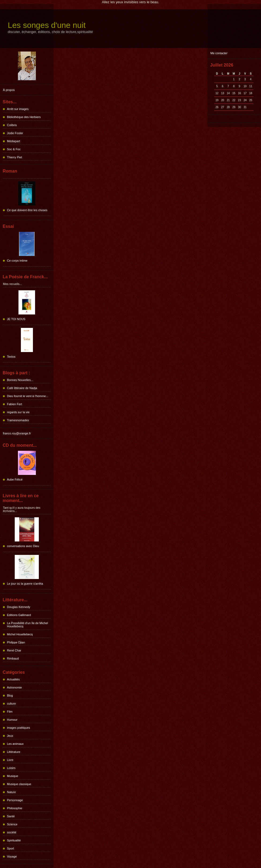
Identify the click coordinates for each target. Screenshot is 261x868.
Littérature (14, 752)
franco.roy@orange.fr (17, 433)
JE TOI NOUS (16, 319)
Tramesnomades (18, 420)
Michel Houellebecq (20, 634)
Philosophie (15, 808)
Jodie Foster (15, 133)
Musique (13, 776)
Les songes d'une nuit (47, 25)
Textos (11, 357)
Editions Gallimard (19, 615)
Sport (10, 848)
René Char (14, 650)
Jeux (10, 736)
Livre (10, 760)
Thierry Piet (14, 157)
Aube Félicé (15, 479)
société (12, 832)
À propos (9, 90)
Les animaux (15, 744)
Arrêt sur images (18, 109)
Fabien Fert (14, 404)
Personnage (15, 800)
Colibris (12, 125)
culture (11, 704)
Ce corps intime (17, 261)
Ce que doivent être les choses (27, 210)
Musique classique (19, 784)
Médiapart (14, 141)
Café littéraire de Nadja (22, 388)
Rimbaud (13, 658)
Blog (10, 695)
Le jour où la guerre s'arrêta (25, 584)
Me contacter (219, 53)
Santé (11, 816)
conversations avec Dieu (23, 546)
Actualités (13, 679)
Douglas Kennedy (19, 607)
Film (10, 712)
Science (12, 824)
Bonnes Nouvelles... (20, 380)
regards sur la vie (18, 412)
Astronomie (14, 687)
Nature (11, 792)
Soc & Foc (14, 149)
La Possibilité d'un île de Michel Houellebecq (27, 625)
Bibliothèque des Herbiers (24, 117)
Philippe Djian (16, 642)
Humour (12, 720)
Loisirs (11, 768)
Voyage (12, 856)
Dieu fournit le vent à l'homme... (28, 396)
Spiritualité (14, 840)
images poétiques (18, 728)
